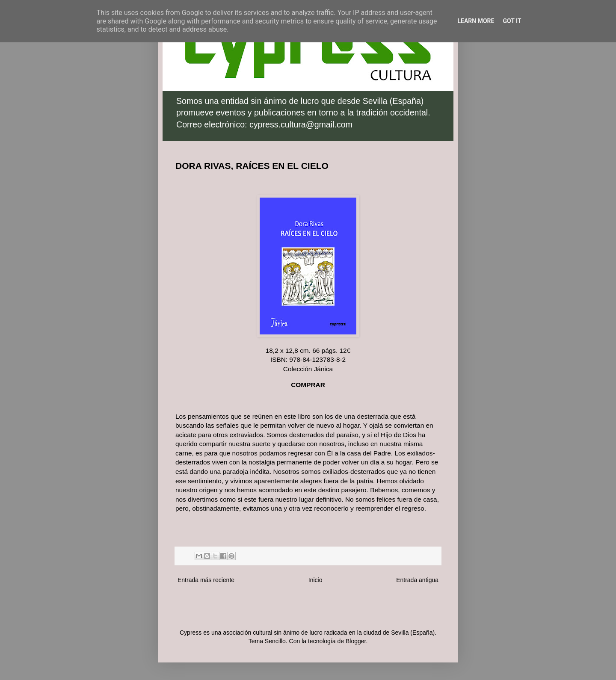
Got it (512, 21)
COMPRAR (308, 385)
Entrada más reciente (206, 580)
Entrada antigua (417, 580)
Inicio (315, 580)
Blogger (356, 641)
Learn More (476, 21)
